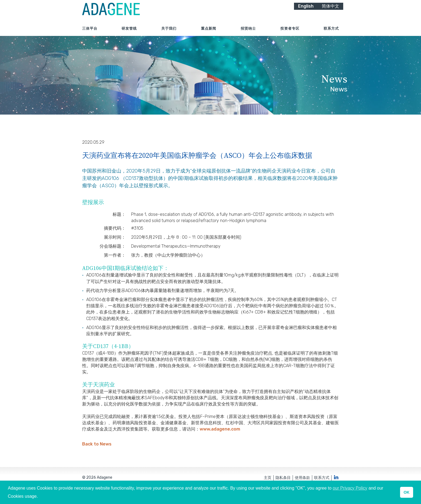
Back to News (97, 454)
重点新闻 (209, 35)
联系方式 (331, 35)
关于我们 (169, 35)
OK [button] (407, 492)
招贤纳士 (248, 35)
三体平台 (90, 35)
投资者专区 (290, 35)
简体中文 (330, 13)
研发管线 (129, 35)
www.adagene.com (220, 439)
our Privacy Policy (350, 488)
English (306, 13)
